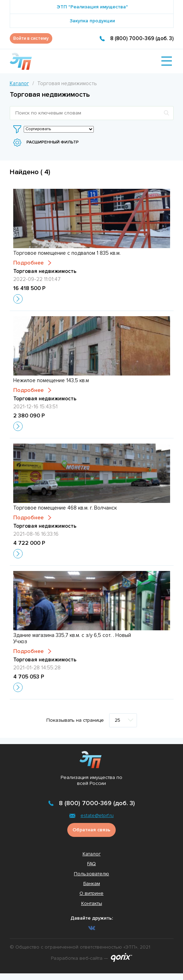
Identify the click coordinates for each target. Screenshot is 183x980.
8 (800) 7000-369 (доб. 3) (142, 38)
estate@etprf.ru (97, 815)
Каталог (19, 83)
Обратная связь (91, 830)
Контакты (92, 903)
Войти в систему (31, 38)
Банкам (92, 884)
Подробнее (28, 263)
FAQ (91, 864)
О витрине (91, 893)
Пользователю (91, 874)
